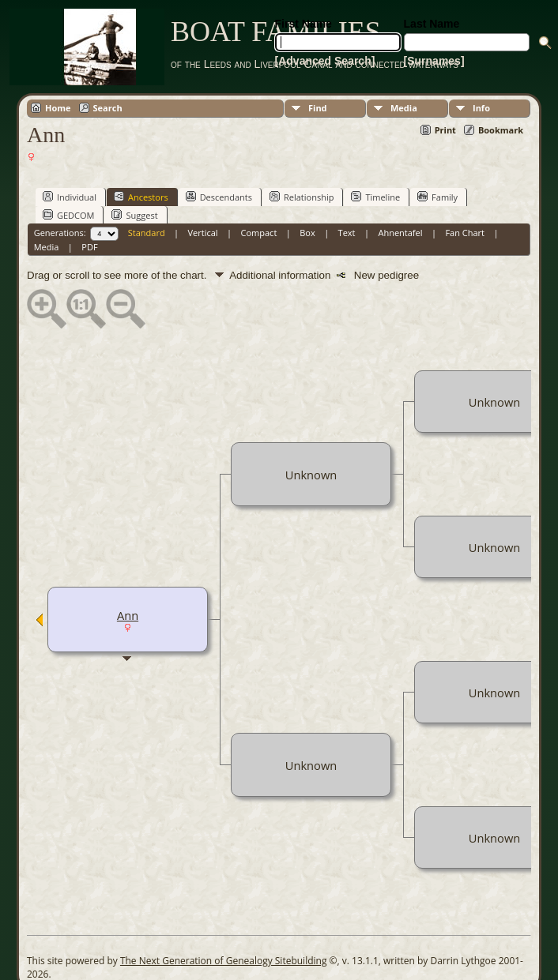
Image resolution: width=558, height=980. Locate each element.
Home (58, 108)
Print (445, 130)
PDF (89, 247)
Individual (70, 197)
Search (108, 108)
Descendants (219, 197)
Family (437, 197)
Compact (259, 233)
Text (347, 233)
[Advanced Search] (325, 61)
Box (307, 233)
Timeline (375, 197)
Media (404, 108)
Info (481, 108)
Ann (128, 615)
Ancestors (141, 197)
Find (318, 108)
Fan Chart (465, 233)
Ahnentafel (400, 233)
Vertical (203, 233)
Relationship (302, 197)
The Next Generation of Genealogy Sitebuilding (224, 961)
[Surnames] (434, 61)
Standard (147, 233)
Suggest (134, 215)
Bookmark (501, 130)
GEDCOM (68, 215)
